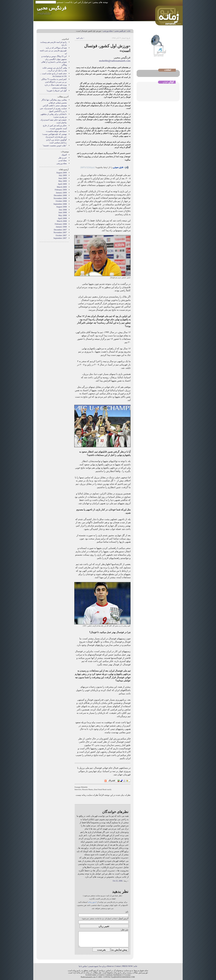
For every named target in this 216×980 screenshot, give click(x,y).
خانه (129, 31)
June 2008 (63, 212)
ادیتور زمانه (92, 902)
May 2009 (63, 181)
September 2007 (60, 238)
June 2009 (63, 178)
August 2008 (61, 207)
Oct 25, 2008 (118, 881)
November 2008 (60, 198)
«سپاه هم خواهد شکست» (56, 131)
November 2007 (60, 232)
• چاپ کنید (80, 38)
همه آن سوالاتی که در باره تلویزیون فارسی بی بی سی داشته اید (53, 51)
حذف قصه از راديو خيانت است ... (53, 73)
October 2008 (61, 201)
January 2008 (61, 227)
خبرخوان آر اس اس (83, 2)
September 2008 (60, 204)
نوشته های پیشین (100, 2)
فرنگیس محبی (120, 31)
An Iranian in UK (59, 76)
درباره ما (103, 966)
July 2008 (63, 210)
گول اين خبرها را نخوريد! (57, 91)
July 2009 (63, 175)
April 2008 (62, 218)
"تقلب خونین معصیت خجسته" (55, 146)
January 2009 (61, 193)
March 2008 (62, 221)
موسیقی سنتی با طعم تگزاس (55, 105)
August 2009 (61, 173)
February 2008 (61, 224)
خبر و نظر (63, 158)
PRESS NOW (127, 966)
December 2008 (60, 195)
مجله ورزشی (108, 31)
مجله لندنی (63, 160)
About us (110, 966)
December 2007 (60, 230)
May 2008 (63, 215)
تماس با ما (83, 966)
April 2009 (62, 184)
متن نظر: (125, 930)
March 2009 (62, 187)
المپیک (64, 155)
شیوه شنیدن (93, 966)
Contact (118, 966)
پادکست (69, 2)
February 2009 (61, 190)
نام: (127, 912)
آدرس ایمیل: (123, 918)
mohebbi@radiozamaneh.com (115, 61)
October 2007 (61, 235)
